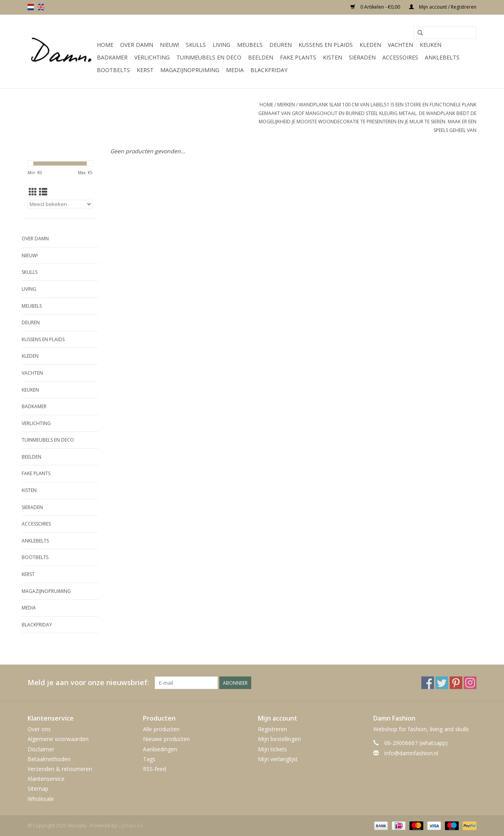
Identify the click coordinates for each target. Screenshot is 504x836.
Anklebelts (442, 57)
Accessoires (400, 57)
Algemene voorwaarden (58, 739)
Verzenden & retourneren (60, 769)
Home (105, 45)
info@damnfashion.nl (411, 753)
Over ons (39, 729)
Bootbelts (113, 70)
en (41, 7)
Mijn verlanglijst (278, 759)
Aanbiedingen (160, 749)
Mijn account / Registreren (443, 7)
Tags (149, 759)
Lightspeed (131, 826)
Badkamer (112, 57)
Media (235, 70)
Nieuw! (170, 45)
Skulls (196, 45)
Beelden (261, 57)
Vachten (400, 45)
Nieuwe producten (166, 739)
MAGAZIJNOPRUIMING (190, 70)
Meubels (250, 45)
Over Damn (137, 45)
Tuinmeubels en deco (209, 57)
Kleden (370, 45)
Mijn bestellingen (279, 739)
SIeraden (362, 57)
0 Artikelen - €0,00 (376, 7)
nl (31, 7)
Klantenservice (46, 779)
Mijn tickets (272, 749)
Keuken (431, 45)
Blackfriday (269, 70)
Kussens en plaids (326, 45)
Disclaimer (41, 749)
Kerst (145, 70)
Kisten (333, 57)
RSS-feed (155, 769)
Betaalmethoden (49, 759)
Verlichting (152, 57)
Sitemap (38, 789)
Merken (286, 105)
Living (221, 45)
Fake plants (298, 57)
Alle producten (161, 729)
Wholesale (41, 799)
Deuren (281, 45)
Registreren (272, 729)
